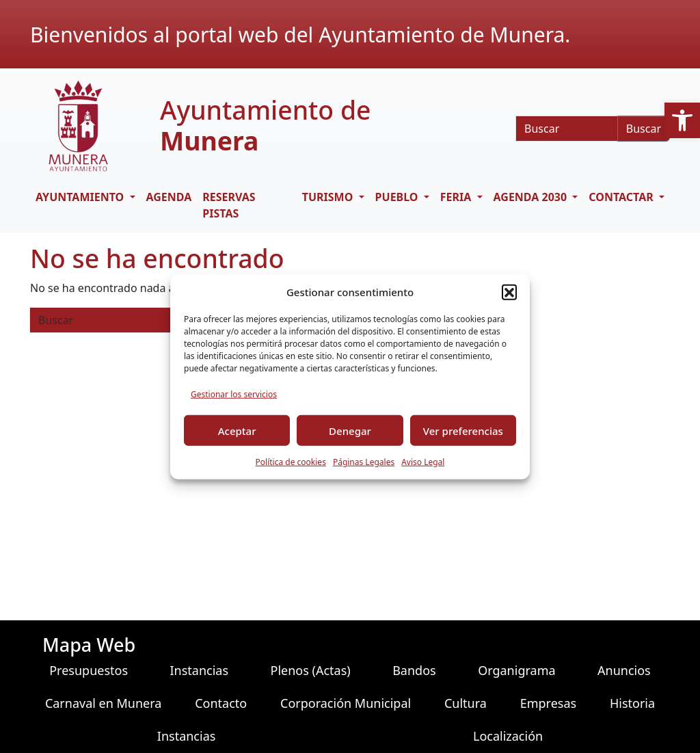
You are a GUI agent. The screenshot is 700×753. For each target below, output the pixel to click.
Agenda (169, 197)
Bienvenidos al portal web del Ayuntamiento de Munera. (300, 35)
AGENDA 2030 (532, 197)
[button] (682, 120)
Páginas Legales (364, 462)
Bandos (414, 670)
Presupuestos (89, 670)
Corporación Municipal (346, 703)
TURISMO (329, 197)
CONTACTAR (622, 197)
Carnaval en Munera (104, 703)
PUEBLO (398, 197)
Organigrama (516, 670)
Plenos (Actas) (311, 670)
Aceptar (237, 430)
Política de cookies (291, 462)
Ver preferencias (463, 430)
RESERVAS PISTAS (229, 205)
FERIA (457, 197)
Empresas (548, 703)
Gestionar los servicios (234, 394)
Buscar (644, 129)
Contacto (221, 703)
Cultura (466, 703)
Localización (508, 736)
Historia (632, 703)
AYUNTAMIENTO (81, 197)
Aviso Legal (423, 462)
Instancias (200, 670)
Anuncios (624, 670)
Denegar (350, 430)
